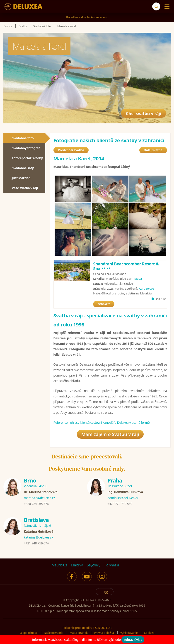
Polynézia (112, 565)
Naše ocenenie (54, 633)
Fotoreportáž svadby (27, 158)
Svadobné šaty (23, 168)
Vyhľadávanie (129, 633)
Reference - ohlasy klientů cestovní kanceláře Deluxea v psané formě (102, 422)
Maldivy (77, 565)
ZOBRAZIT (104, 304)
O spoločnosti (29, 633)
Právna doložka (104, 633)
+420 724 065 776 (36, 504)
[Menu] (166, 7)
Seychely (93, 565)
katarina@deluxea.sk (39, 537)
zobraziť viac (133, 640)
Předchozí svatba (71, 150)
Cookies (149, 633)
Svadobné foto (23, 138)
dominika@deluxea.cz (123, 498)
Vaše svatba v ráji (25, 188)
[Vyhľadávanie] (156, 6)
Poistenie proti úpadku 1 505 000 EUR (87, 628)
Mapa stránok (79, 633)
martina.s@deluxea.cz (39, 498)
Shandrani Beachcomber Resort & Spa (126, 266)
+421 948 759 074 (36, 543)
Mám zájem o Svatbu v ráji (110, 434)
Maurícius (59, 565)
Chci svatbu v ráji (141, 112)
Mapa (138, 279)
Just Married (21, 178)
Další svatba (153, 150)
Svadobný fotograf (26, 148)
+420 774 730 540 (120, 504)
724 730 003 (146, 289)
